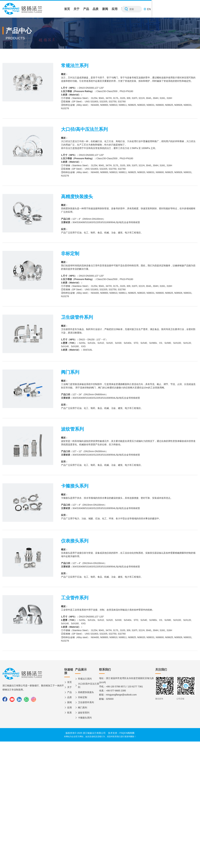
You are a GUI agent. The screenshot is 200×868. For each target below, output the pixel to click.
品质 (126, 9)
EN (195, 9)
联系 (165, 9)
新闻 (139, 9)
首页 (87, 9)
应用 (152, 9)
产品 (113, 9)
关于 (100, 9)
